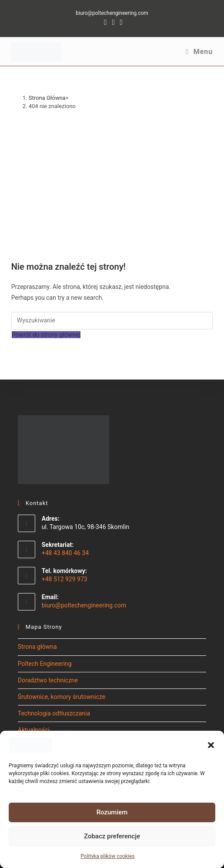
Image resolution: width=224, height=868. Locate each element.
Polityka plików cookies (107, 856)
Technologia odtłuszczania (54, 713)
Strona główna (37, 647)
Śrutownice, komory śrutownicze (62, 697)
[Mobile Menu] (199, 52)
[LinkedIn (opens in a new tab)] (113, 22)
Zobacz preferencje (112, 836)
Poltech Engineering (45, 664)
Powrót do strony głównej (46, 335)
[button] (211, 745)
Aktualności (34, 730)
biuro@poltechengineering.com (112, 13)
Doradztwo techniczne (48, 680)
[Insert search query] (112, 321)
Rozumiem (112, 812)
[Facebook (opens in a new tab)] (105, 22)
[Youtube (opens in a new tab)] (120, 22)
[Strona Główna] (47, 98)
